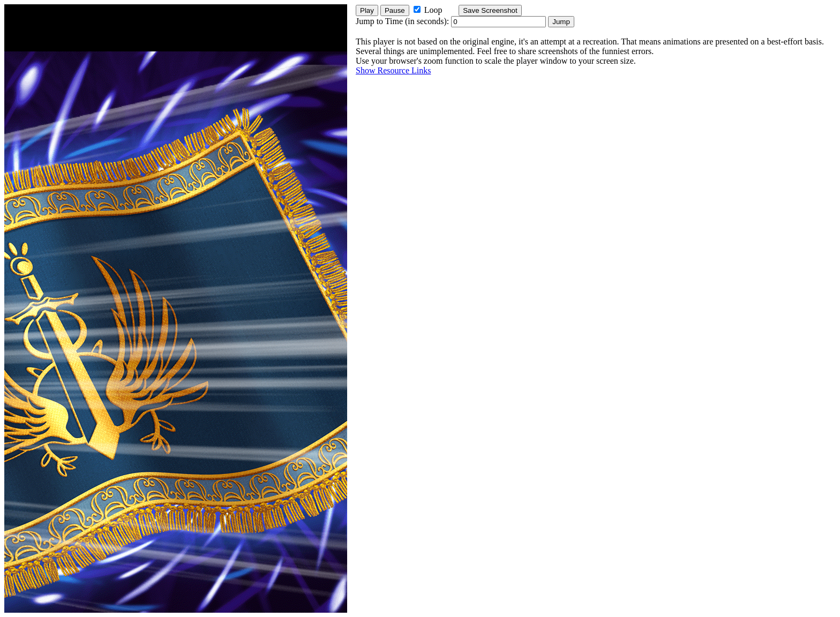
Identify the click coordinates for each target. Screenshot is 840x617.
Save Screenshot (490, 10)
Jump (561, 22)
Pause (395, 10)
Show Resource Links (393, 70)
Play (367, 10)
